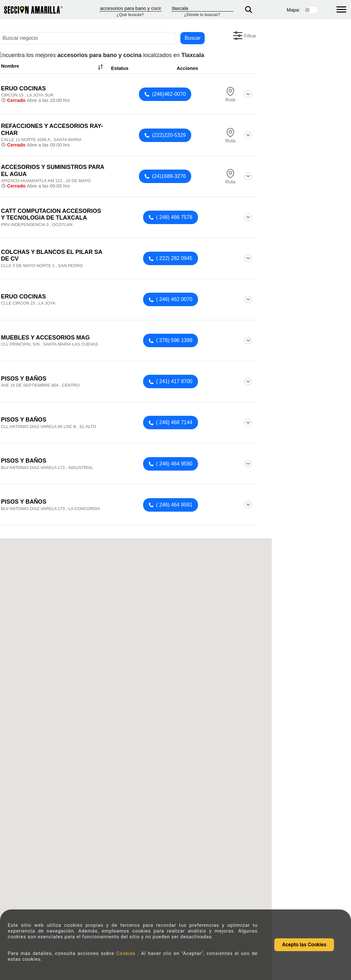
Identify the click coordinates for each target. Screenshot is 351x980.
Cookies (127, 953)
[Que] (131, 8)
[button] (244, 36)
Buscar (193, 38)
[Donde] (202, 8)
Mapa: (294, 10)
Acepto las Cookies (304, 945)
